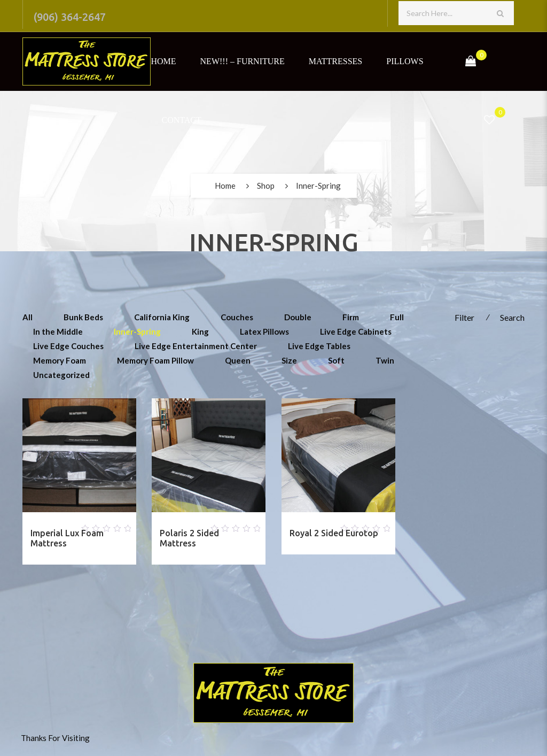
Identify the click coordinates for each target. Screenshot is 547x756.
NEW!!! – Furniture (243, 61)
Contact (181, 120)
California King (162, 317)
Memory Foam (60, 360)
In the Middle (58, 331)
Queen (238, 360)
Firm (351, 317)
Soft (336, 360)
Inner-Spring (137, 331)
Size (289, 360)
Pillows (405, 61)
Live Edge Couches (68, 346)
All (28, 317)
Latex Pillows (264, 331)
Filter (464, 317)
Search (512, 317)
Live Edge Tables (319, 346)
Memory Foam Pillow (155, 360)
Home (163, 61)
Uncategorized (61, 375)
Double (298, 317)
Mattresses (335, 61)
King (200, 331)
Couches (237, 317)
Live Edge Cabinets (356, 331)
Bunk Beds (83, 317)
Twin (385, 360)
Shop (266, 186)
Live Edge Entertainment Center (196, 346)
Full (397, 317)
